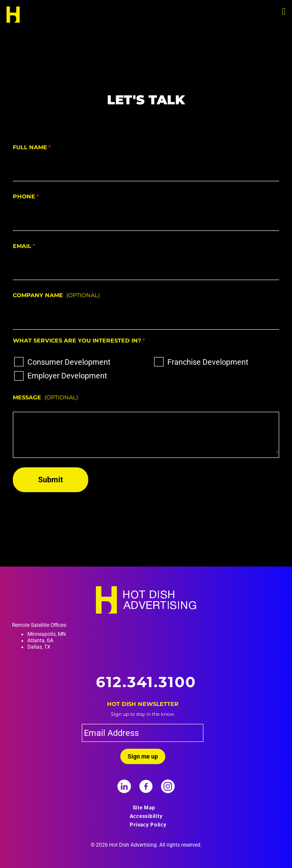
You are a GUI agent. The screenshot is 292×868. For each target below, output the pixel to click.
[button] (284, 11)
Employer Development (67, 376)
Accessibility (146, 816)
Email (24, 246)
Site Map (144, 808)
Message (27, 397)
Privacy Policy (148, 825)
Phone (26, 197)
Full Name (32, 148)
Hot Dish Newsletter (143, 704)
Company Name (38, 295)
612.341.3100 (146, 682)
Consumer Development (69, 362)
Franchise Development (208, 362)
